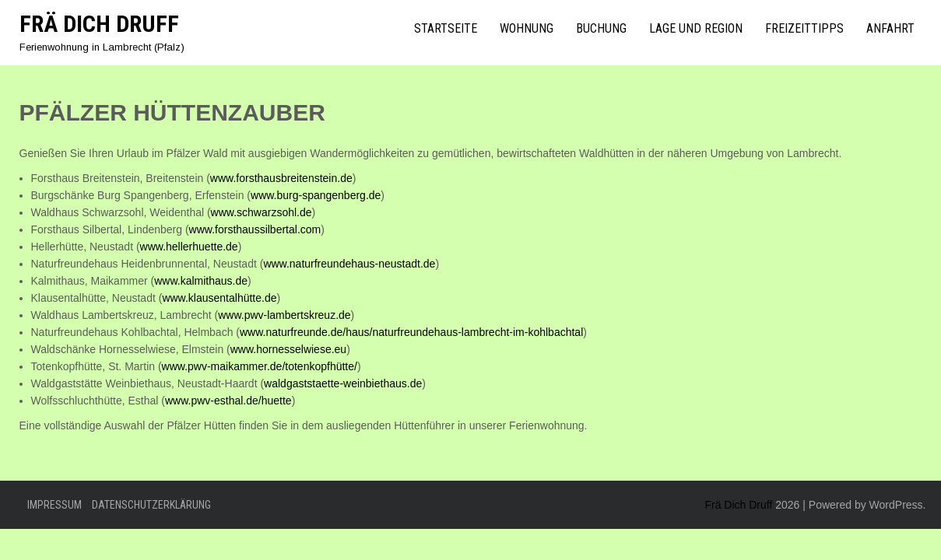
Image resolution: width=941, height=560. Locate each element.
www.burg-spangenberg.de (316, 195)
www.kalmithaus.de (201, 281)
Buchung (601, 28)
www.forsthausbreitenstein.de (281, 178)
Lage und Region (696, 28)
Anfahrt (890, 28)
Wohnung (527, 28)
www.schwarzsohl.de (262, 212)
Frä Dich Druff (99, 24)
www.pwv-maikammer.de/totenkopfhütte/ (260, 366)
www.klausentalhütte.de (219, 298)
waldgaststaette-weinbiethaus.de (343, 383)
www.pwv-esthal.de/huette (228, 401)
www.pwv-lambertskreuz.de (284, 315)
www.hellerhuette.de (189, 247)
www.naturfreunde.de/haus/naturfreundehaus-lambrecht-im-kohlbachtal (411, 332)
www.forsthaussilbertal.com (255, 229)
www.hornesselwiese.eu (288, 349)
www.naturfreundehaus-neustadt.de (349, 264)
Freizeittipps (804, 28)
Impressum (54, 505)
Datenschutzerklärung (151, 505)
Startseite (446, 28)
